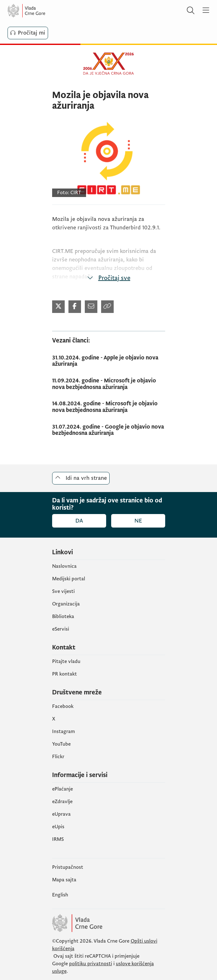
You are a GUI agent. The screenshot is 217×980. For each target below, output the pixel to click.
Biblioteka (63, 616)
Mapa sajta (64, 880)
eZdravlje (62, 802)
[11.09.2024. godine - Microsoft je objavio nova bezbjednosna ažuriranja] (109, 384)
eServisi (61, 629)
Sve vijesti (63, 591)
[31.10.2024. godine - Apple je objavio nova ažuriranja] (109, 361)
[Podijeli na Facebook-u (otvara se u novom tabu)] (75, 307)
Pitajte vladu (66, 661)
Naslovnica (64, 566)
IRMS (58, 839)
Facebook (63, 706)
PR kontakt (65, 674)
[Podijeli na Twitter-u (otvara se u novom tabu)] (58, 307)
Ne (138, 521)
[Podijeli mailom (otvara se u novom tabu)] (91, 307)
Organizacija (66, 604)
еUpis (58, 827)
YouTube (61, 744)
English (60, 895)
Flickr (58, 757)
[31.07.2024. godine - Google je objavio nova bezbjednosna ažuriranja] (109, 430)
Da (79, 521)
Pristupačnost (68, 867)
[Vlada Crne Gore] (45, 11)
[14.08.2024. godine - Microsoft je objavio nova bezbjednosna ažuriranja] (109, 407)
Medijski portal (69, 579)
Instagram (64, 731)
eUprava (61, 814)
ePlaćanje (62, 789)
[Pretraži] (191, 11)
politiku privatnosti (91, 964)
